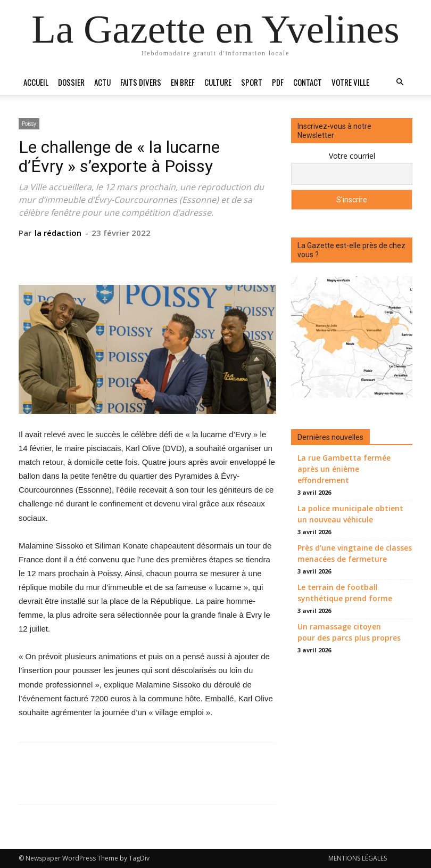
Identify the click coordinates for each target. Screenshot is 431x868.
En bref (183, 82)
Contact (308, 82)
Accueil (36, 82)
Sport (252, 82)
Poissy (29, 124)
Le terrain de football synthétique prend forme (345, 593)
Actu (102, 82)
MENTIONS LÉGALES (358, 858)
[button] (400, 82)
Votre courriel (352, 156)
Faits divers (141, 82)
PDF (278, 82)
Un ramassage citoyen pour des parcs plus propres (349, 632)
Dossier (71, 82)
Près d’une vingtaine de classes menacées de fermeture (355, 553)
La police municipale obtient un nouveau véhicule (350, 514)
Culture (218, 82)
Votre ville (350, 82)
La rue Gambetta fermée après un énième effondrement (344, 469)
